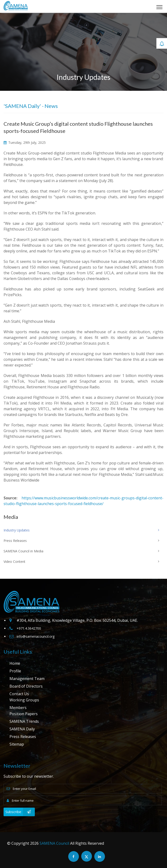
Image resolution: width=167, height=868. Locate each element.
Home (15, 663)
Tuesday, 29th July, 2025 (25, 142)
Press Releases (23, 737)
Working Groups (24, 700)
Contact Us (19, 694)
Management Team (27, 679)
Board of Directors (26, 686)
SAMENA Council (54, 843)
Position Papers (24, 714)
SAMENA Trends (24, 721)
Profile (15, 671)
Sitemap (17, 744)
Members (18, 708)
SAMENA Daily (22, 729)
